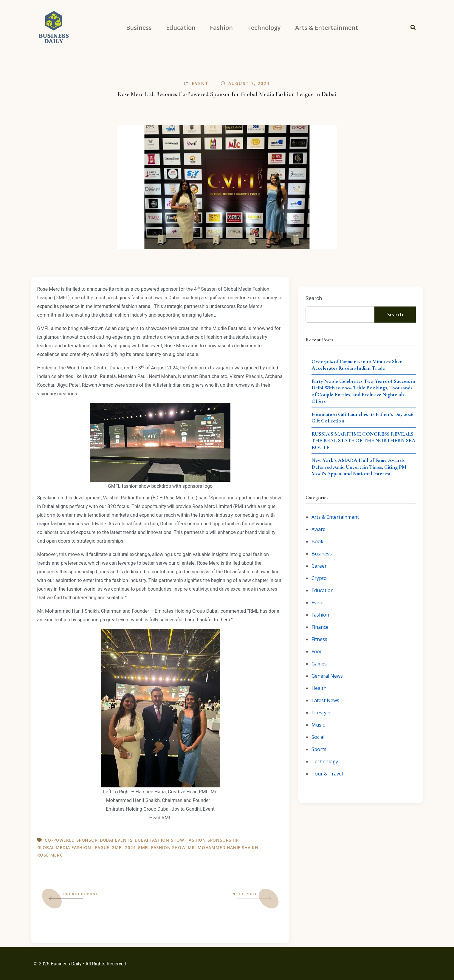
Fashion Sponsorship (212, 840)
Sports (319, 749)
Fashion (320, 615)
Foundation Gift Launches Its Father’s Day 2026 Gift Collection (362, 418)
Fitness (319, 639)
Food (317, 651)
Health (319, 688)
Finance (320, 627)
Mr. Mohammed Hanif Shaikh (223, 847)
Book (317, 541)
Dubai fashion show (159, 840)
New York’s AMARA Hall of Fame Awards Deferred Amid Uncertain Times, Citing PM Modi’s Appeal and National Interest (359, 467)
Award (319, 529)
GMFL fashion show (162, 847)
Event (200, 83)
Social (318, 737)
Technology (325, 761)
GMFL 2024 (123, 847)
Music (318, 725)
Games (319, 664)
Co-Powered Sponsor (71, 840)
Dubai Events (116, 840)
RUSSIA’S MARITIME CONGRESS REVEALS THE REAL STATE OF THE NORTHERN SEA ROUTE (364, 441)
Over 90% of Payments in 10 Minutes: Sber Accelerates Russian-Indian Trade (357, 365)
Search (314, 298)
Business (322, 554)
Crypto (319, 578)
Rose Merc (50, 855)
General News (327, 676)
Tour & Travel (327, 774)
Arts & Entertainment (335, 517)
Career (319, 566)
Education (323, 590)
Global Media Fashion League (73, 847)
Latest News (325, 700)
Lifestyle (321, 713)
